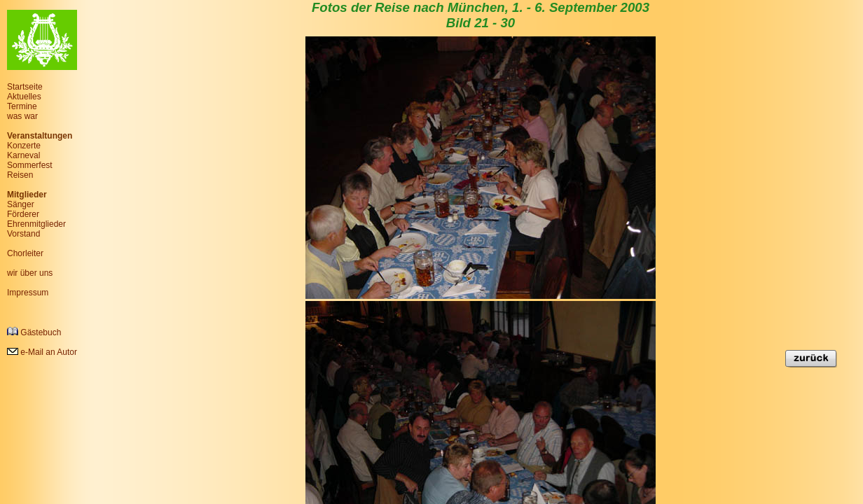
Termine (22, 106)
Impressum (28, 293)
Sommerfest (30, 165)
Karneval (23, 155)
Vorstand (23, 234)
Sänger (21, 204)
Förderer (23, 214)
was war (22, 116)
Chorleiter (25, 253)
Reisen (20, 175)
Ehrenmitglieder (36, 224)
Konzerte (24, 146)
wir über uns (30, 273)
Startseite (25, 87)
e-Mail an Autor (42, 352)
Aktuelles (24, 97)
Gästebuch (34, 332)
